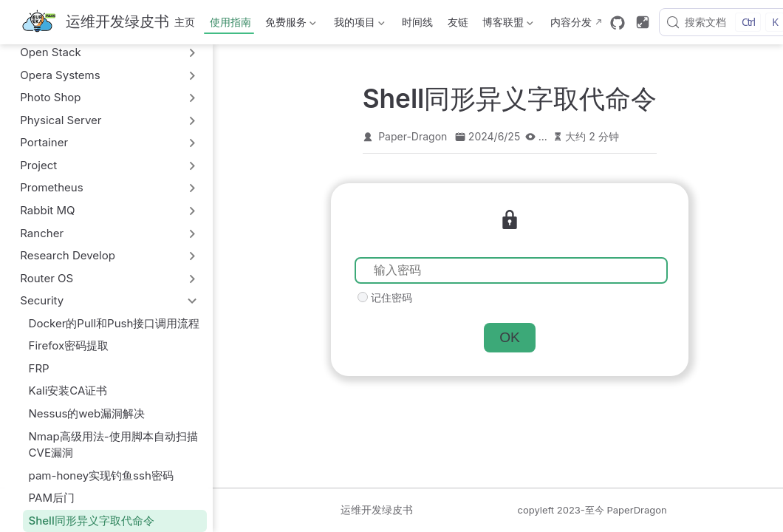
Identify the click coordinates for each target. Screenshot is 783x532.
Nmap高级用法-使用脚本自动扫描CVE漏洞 (113, 445)
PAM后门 (52, 498)
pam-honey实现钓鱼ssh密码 (101, 475)
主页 (185, 22)
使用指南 (230, 22)
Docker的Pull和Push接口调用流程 (114, 323)
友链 (458, 22)
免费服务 (290, 25)
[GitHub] (618, 23)
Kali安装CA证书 (68, 391)
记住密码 (391, 297)
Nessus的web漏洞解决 (87, 413)
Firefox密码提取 (69, 345)
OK (510, 337)
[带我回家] (95, 23)
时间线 (417, 22)
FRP (39, 368)
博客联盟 (507, 25)
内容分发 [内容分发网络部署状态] (571, 22)
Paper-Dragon (413, 136)
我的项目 (358, 25)
